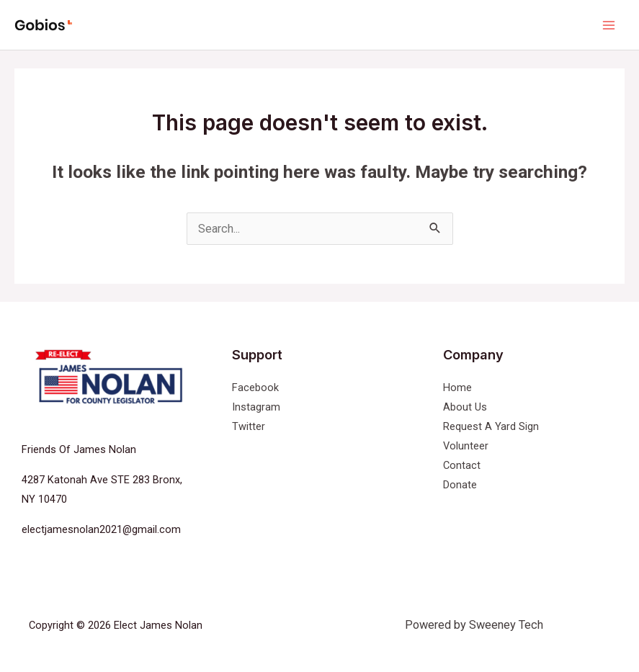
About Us (465, 407)
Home (457, 387)
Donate (460, 485)
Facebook (255, 387)
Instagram (256, 407)
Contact (462, 465)
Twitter (249, 426)
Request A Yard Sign (491, 426)
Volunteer (466, 446)
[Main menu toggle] (608, 25)
